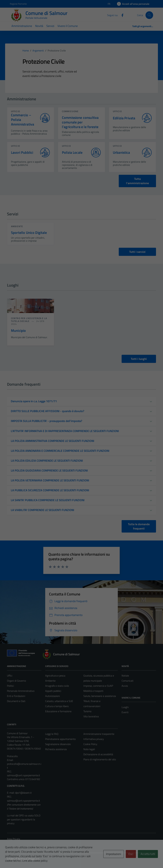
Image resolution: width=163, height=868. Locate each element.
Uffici (10, 676)
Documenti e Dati (16, 701)
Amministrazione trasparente (99, 734)
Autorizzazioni (53, 696)
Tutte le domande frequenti (139, 526)
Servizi (50, 26)
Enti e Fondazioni (16, 696)
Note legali (89, 749)
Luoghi (125, 707)
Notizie (125, 676)
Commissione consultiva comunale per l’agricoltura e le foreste (80, 122)
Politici (10, 686)
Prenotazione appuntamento (60, 739)
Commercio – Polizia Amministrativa (23, 120)
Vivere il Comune (68, 26)
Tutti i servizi (137, 252)
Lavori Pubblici (22, 153)
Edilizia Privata (124, 118)
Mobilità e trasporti (93, 691)
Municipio (18, 331)
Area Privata (14, 839)
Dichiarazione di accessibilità (98, 754)
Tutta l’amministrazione (137, 181)
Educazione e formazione (58, 711)
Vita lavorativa (91, 716)
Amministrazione (22, 26)
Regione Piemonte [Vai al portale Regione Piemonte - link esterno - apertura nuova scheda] (18, 4)
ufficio (15, 111)
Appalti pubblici (53, 691)
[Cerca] (149, 15)
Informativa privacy (94, 739)
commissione (70, 111)
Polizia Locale (72, 153)
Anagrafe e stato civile (57, 686)
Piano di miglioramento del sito (100, 759)
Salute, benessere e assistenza (100, 696)
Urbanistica (121, 153)
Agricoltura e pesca (55, 676)
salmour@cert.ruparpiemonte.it (23, 775)
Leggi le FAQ (52, 734)
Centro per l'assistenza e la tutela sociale (29, 320)
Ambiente (17, 226)
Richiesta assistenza (56, 749)
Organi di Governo (16, 681)
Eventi (125, 712)
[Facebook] (121, 15)
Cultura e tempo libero (57, 706)
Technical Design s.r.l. (29, 859)
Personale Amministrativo (21, 691)
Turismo (87, 711)
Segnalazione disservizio (58, 744)
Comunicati (128, 681)
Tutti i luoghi (139, 359)
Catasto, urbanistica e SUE (59, 701)
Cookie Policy (90, 744)
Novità (39, 26)
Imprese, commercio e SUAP (98, 686)
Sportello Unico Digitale (29, 233)
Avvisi (125, 686)
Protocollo (12, 756)
